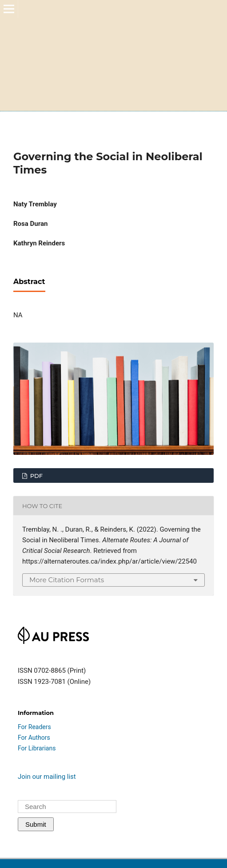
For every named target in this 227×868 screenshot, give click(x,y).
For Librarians (37, 748)
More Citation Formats (67, 580)
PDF (36, 476)
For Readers (34, 727)
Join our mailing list (47, 777)
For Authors (34, 738)
